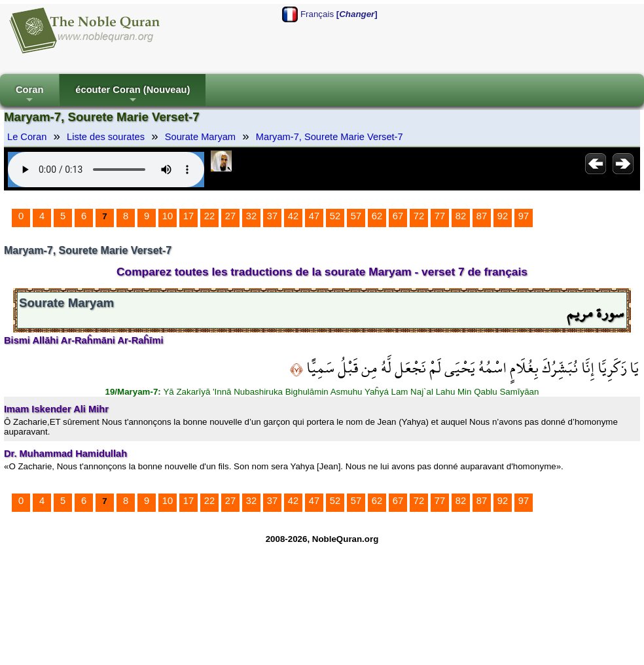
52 (335, 216)
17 (188, 216)
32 (251, 216)
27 (230, 216)
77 (440, 216)
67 (398, 216)
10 (168, 216)
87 (482, 216)
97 (524, 216)
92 (503, 216)
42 (293, 216)
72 (419, 216)
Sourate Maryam (200, 137)
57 (356, 216)
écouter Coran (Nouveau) (133, 95)
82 (461, 216)
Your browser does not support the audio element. (106, 170)
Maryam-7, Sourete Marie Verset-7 (330, 137)
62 (377, 216)
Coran (29, 95)
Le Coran (27, 137)
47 (314, 216)
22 (209, 216)
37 (272, 216)
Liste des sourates (106, 137)
